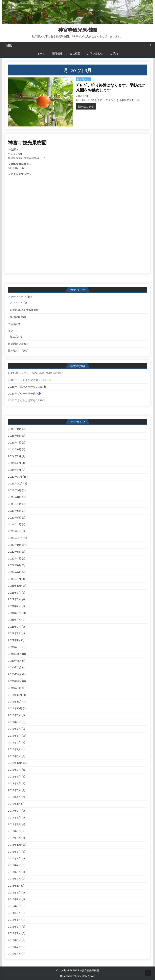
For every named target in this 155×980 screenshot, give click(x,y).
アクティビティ (17, 297)
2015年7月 (14, 899)
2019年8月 (14, 722)
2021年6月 (14, 613)
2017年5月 (14, 838)
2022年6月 (15, 565)
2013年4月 (14, 920)
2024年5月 (15, 470)
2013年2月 (14, 933)
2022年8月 (15, 552)
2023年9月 (15, 490)
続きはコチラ (87, 106)
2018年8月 (14, 777)
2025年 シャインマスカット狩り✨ (30, 380)
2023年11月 (15, 477)
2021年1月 (14, 640)
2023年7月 (15, 504)
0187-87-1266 (17, 168)
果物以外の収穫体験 (22, 310)
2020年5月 (15, 681)
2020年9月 (15, 654)
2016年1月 (14, 886)
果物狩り (15, 317)
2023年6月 (15, 511)
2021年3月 (14, 627)
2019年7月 (14, 729)
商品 (10, 331)
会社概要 (75, 53)
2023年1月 (14, 531)
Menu (9, 45)
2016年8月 (14, 858)
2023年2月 (15, 524)
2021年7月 (14, 606)
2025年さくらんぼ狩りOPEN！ (27, 400)
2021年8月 (14, 599)
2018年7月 (14, 783)
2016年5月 (14, 879)
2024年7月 (15, 456)
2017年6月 (14, 831)
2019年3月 (14, 756)
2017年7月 (14, 824)
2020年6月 (15, 674)
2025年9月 (15, 429)
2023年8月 (15, 497)
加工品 (14, 337)
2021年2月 (14, 633)
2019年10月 (15, 708)
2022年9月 (15, 545)
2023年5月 (15, 518)
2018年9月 (14, 770)
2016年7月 (14, 865)
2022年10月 (15, 538)
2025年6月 (15, 449)
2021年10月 (15, 586)
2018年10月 (15, 763)
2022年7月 (15, 559)
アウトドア (16, 303)
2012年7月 (14, 947)
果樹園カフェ (16, 344)
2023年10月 (15, 484)
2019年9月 (14, 715)
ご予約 (114, 53)
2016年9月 (14, 852)
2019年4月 (14, 749)
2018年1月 (14, 804)
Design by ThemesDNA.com (78, 976)
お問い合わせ (95, 53)
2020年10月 (15, 647)
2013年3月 (14, 927)
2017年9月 (14, 811)
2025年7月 (15, 443)
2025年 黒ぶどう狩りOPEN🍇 (27, 387)
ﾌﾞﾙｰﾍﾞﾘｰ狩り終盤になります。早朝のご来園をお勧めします (110, 88)
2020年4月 (15, 688)
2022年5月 (15, 572)
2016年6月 (14, 872)
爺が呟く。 (83, 79)
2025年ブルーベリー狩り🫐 (25, 394)
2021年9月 (14, 593)
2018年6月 (14, 790)
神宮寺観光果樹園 (77, 30)
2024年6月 (15, 463)
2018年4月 (14, 797)
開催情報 (57, 53)
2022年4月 (15, 579)
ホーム (41, 53)
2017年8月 (14, 818)
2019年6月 (14, 736)
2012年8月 (14, 940)
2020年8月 (15, 661)
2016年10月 (15, 845)
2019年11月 (15, 702)
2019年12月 (15, 695)
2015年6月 (14, 906)
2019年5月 (14, 743)
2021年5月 (14, 620)
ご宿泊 (12, 324)
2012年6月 (14, 954)
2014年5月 (14, 913)
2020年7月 (15, 667)
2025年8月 (15, 436)
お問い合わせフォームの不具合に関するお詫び (35, 373)
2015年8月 (14, 893)
